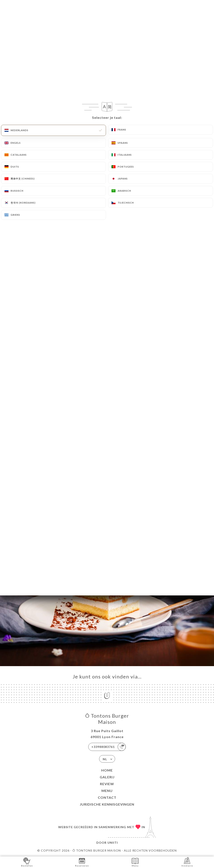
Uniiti (113, 843)
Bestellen (27, 862)
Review (107, 784)
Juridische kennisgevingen (107, 804)
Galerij (107, 777)
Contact (107, 797)
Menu (107, 791)
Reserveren (82, 862)
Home (107, 770)
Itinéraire (187, 862)
